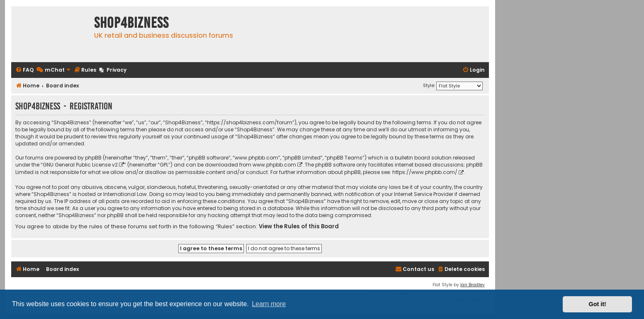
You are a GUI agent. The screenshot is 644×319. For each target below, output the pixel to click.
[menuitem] (24, 70)
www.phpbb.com (274, 165)
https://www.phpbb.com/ (425, 172)
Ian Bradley (473, 285)
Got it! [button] (598, 304)
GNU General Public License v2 (80, 165)
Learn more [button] (269, 304)
